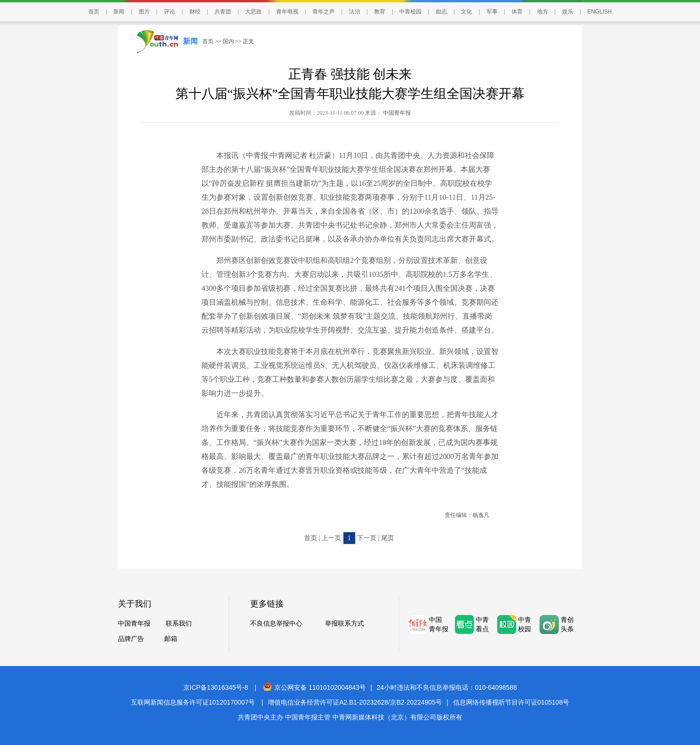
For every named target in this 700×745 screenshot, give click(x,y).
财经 (195, 12)
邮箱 (171, 639)
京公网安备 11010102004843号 (314, 687)
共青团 (223, 12)
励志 (441, 12)
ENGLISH (600, 12)
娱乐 (568, 12)
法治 (355, 12)
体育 (517, 12)
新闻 (119, 12)
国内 (228, 41)
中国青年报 (396, 113)
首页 (94, 12)
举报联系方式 (344, 624)
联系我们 (179, 624)
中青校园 (410, 12)
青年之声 (324, 12)
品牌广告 (131, 639)
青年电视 (287, 12)
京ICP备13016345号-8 (216, 687)
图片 (144, 12)
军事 (492, 12)
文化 (467, 12)
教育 (380, 12)
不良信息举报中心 (276, 624)
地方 (543, 12)
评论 (169, 12)
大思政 (253, 12)
